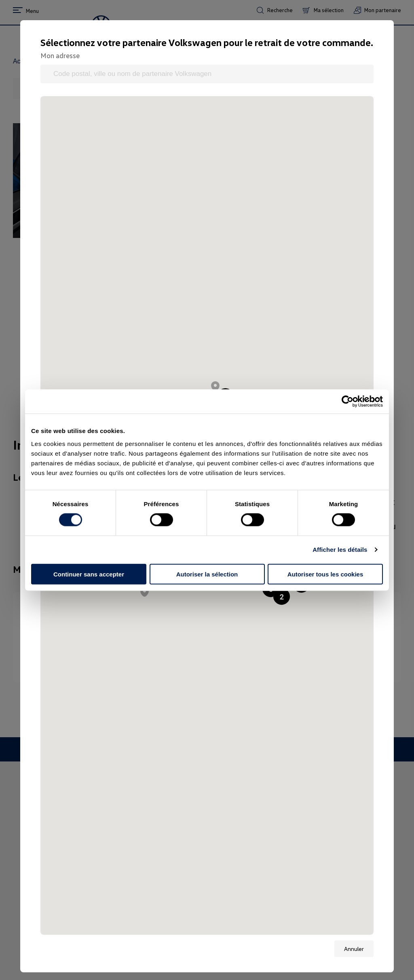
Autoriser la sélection (207, 574)
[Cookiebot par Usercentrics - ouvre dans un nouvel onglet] (347, 402)
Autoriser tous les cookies (325, 574)
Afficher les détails (340, 550)
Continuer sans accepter (89, 574)
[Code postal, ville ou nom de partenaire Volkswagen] (207, 74)
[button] (282, 596)
